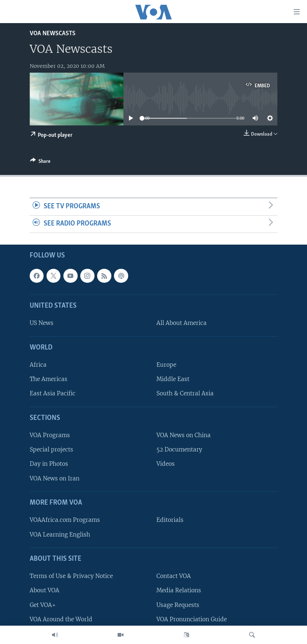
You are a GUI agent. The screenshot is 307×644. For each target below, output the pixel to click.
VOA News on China (184, 435)
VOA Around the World (61, 619)
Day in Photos (49, 464)
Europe (166, 365)
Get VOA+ (43, 605)
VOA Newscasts (53, 34)
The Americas (49, 379)
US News (42, 323)
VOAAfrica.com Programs (65, 520)
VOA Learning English (60, 534)
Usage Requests (178, 605)
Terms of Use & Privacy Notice (71, 576)
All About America (182, 323)
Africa (38, 365)
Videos (166, 464)
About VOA (45, 590)
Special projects (51, 449)
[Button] (40, 162)
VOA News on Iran (55, 478)
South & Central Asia (185, 393)
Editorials (170, 520)
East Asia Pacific (53, 393)
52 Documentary (179, 449)
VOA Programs (50, 435)
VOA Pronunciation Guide (192, 619)
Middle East (173, 379)
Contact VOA (174, 576)
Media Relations (179, 590)
